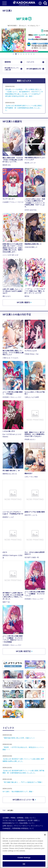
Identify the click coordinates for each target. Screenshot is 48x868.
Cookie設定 (6, 828)
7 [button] (29, 54)
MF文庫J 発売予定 (23, 651)
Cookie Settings (24, 858)
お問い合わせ (7, 826)
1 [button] (14, 54)
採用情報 (20, 818)
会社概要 (6, 818)
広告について (30, 818)
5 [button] (24, 54)
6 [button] (27, 54)
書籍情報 (8, 62)
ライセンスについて (9, 820)
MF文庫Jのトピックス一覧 (23, 800)
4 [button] (22, 54)
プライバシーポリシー (21, 826)
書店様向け (22, 820)
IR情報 (13, 818)
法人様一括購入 (33, 820)
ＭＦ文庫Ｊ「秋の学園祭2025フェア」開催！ (18, 792)
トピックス (30, 62)
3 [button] (19, 54)
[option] (24, 40)
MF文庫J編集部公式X (34, 69)
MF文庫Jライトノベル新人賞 (12, 69)
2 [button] (16, 54)
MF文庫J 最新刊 (23, 302)
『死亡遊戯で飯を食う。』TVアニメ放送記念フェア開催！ (23, 782)
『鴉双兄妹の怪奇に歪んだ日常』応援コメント (19, 738)
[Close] (45, 835)
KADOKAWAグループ (10, 823)
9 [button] (34, 54)
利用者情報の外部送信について (23, 828)
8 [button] (32, 54)
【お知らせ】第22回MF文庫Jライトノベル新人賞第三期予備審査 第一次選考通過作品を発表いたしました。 (24, 108)
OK (24, 864)
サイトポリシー (36, 826)
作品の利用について (26, 823)
